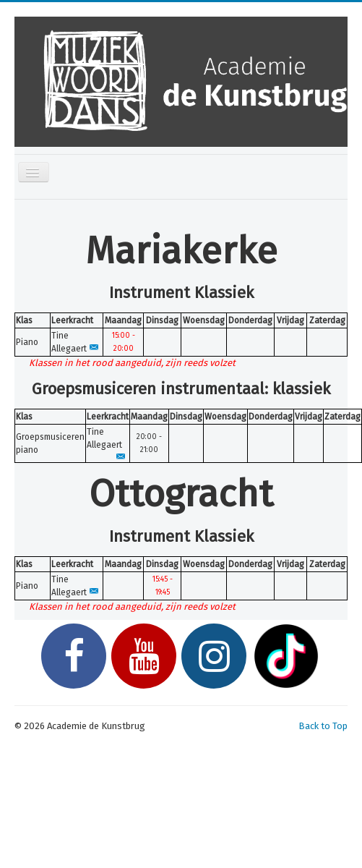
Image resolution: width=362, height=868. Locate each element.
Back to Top (323, 726)
